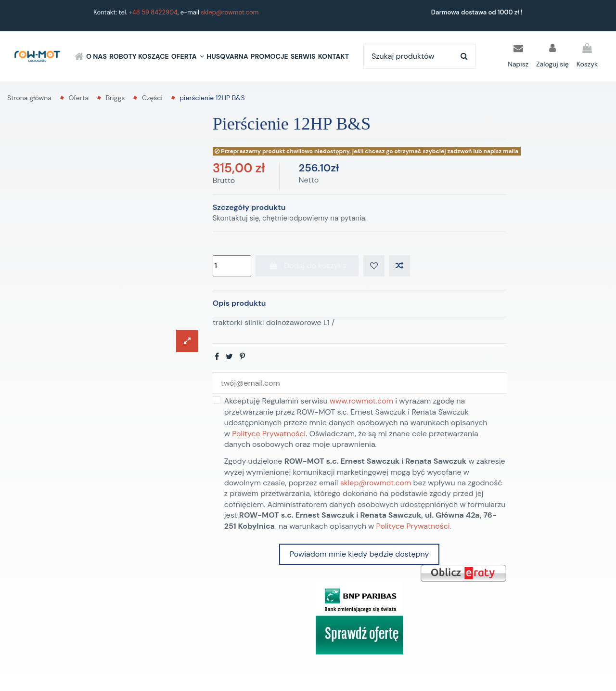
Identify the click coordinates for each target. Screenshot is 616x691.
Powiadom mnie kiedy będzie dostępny (359, 554)
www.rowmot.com (361, 401)
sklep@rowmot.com (230, 12)
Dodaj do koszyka (307, 266)
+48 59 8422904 (153, 12)
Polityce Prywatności (269, 434)
